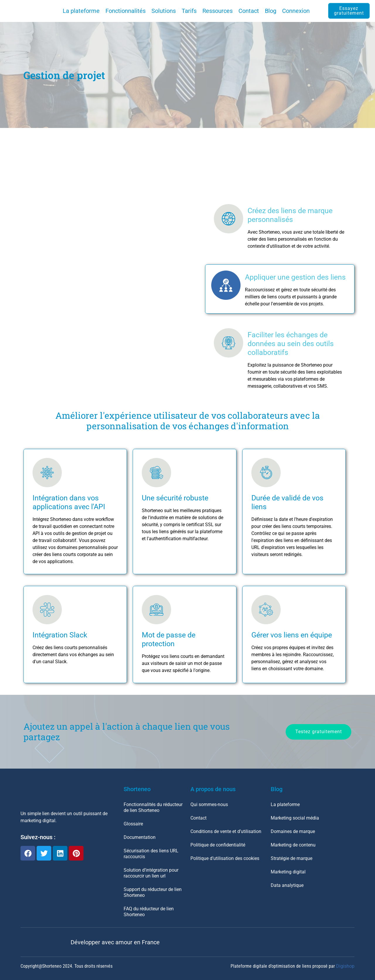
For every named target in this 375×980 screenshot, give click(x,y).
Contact (249, 11)
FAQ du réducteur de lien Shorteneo (149, 912)
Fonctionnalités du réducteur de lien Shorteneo (153, 807)
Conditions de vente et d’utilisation (226, 831)
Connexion (296, 11)
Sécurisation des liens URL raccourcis (151, 854)
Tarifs (189, 11)
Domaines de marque (293, 831)
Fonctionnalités (126, 11)
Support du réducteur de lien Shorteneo (153, 892)
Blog (271, 11)
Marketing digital (288, 872)
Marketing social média (295, 818)
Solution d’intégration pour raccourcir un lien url (151, 873)
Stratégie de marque (292, 858)
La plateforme (81, 11)
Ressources (218, 11)
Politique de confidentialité (218, 845)
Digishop (345, 966)
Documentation (140, 837)
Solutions (164, 11)
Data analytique (287, 885)
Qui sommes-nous (209, 804)
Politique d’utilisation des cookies (225, 858)
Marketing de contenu (293, 845)
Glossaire (133, 824)
